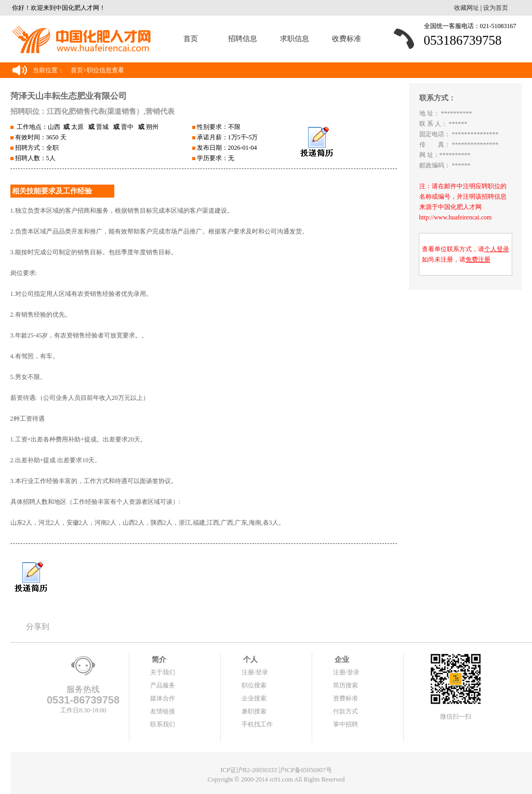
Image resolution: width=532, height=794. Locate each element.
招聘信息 (243, 39)
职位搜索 (254, 685)
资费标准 (345, 698)
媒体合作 (163, 698)
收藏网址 (467, 8)
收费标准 (347, 39)
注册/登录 (255, 672)
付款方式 (345, 711)
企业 (341, 660)
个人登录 (497, 249)
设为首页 (496, 8)
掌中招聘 (345, 724)
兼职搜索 (254, 711)
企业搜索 (254, 698)
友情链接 (163, 711)
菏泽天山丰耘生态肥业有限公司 (69, 96)
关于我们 (163, 672)
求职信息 (295, 39)
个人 (250, 660)
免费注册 (478, 259)
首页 (191, 39)
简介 (158, 660)
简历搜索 (345, 685)
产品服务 (163, 685)
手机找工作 (257, 724)
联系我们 (163, 724)
